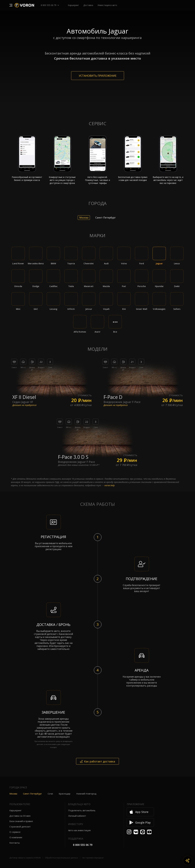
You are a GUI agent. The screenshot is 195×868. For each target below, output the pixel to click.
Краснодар (65, 794)
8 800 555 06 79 (49, 5)
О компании (16, 837)
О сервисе (15, 832)
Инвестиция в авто (107, 5)
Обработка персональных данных (61, 858)
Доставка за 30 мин (20, 816)
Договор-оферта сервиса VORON (25, 858)
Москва (13, 794)
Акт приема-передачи (93, 858)
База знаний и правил (21, 821)
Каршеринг (15, 810)
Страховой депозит (20, 827)
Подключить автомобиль (82, 810)
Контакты (15, 843)
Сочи (50, 794)
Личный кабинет (77, 816)
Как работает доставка (98, 761)
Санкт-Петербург (32, 794)
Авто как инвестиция (79, 830)
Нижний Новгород (86, 794)
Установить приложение (98, 76)
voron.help (110, 485)
